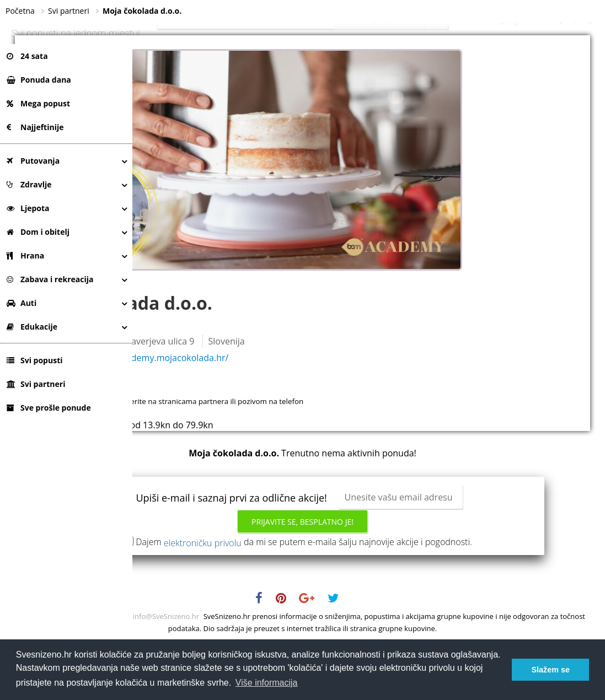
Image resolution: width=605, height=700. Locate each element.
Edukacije (32, 327)
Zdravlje (29, 184)
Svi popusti (34, 360)
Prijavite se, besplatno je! (369, 566)
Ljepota (28, 208)
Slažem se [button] (550, 670)
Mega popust (38, 103)
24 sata (27, 56)
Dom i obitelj (38, 232)
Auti (22, 303)
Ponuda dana (39, 80)
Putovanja (33, 161)
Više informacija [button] (267, 683)
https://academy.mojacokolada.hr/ (287, 402)
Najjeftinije (35, 127)
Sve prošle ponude (49, 408)
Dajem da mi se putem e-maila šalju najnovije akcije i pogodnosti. (370, 591)
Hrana (25, 255)
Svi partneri (36, 384)
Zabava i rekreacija (50, 279)
